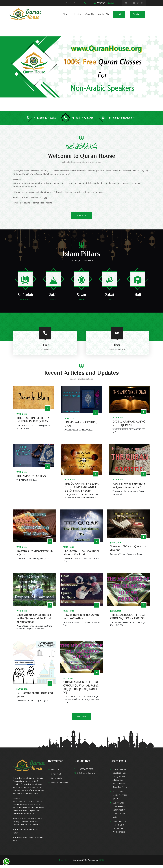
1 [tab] (151, 65)
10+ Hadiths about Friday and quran (120, 798)
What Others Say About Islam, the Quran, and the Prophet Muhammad (34, 621)
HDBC (102, 863)
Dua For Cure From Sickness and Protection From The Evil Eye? (119, 813)
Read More (82, 720)
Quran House (65, 863)
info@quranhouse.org (123, 118)
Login (119, 15)
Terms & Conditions (60, 786)
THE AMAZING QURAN (31, 478)
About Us (89, 14)
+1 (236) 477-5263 (85, 772)
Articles (77, 14)
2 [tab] (151, 68)
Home (66, 14)
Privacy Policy (57, 781)
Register (137, 15)
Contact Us (103, 14)
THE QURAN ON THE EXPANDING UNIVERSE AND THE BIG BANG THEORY (81, 490)
